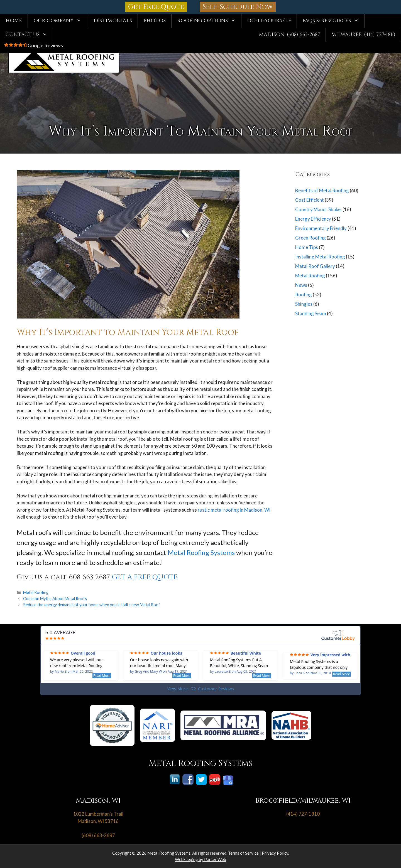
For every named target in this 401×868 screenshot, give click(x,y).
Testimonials (112, 21)
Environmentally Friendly (321, 228)
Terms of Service (243, 853)
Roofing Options (209, 21)
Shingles (304, 304)
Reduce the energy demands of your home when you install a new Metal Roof (92, 605)
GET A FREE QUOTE (145, 577)
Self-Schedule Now (238, 7)
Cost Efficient (310, 200)
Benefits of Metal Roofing (322, 190)
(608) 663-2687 (98, 835)
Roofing (304, 294)
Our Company (60, 21)
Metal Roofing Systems (201, 552)
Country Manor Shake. (318, 209)
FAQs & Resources (333, 21)
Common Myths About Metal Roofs (55, 599)
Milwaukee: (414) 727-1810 (363, 35)
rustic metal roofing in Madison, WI (234, 510)
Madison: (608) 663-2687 (289, 35)
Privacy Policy (275, 853)
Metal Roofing (36, 592)
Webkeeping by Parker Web (200, 859)
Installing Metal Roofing (320, 257)
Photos (155, 21)
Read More (102, 676)
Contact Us (29, 35)
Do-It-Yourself (269, 21)
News (301, 285)
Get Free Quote (156, 7)
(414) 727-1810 (303, 814)
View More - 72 (200, 689)
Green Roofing (310, 238)
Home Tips (307, 247)
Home (14, 21)
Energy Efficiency (313, 219)
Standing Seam (311, 313)
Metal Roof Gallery (315, 266)
